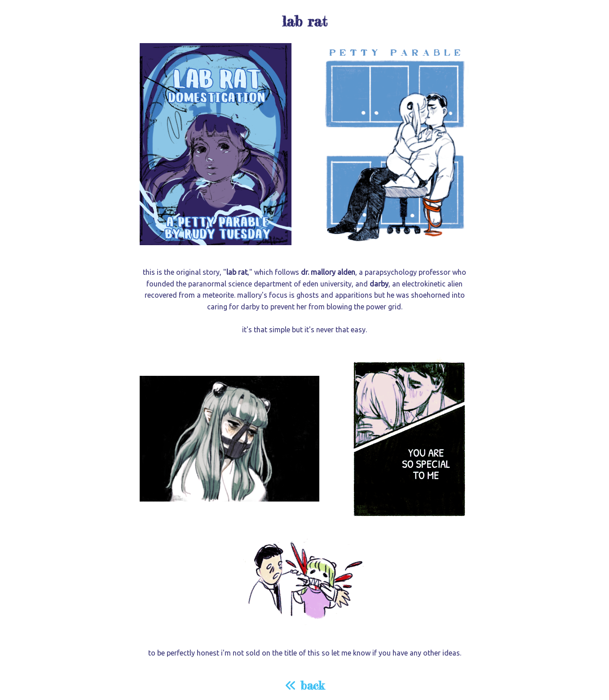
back (304, 685)
